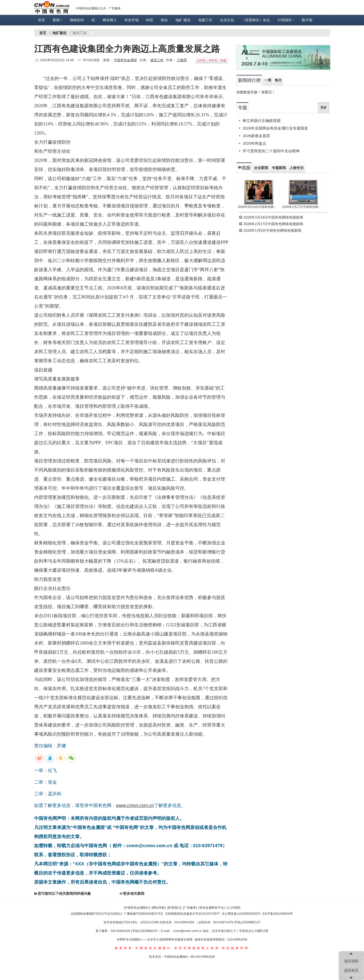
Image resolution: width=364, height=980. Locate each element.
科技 (150, 20)
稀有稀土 (110, 20)
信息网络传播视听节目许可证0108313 (96, 914)
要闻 (57, 20)
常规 (223, 60)
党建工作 (205, 20)
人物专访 (297, 168)
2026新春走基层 (256, 136)
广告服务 (115, 8)
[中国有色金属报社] (137, 908)
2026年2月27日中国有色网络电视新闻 (303, 207)
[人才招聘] (233, 908)
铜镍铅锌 (77, 20)
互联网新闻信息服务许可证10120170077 (192, 914)
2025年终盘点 (254, 143)
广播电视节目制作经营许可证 (144, 914)
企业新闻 (261, 168)
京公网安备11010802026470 (241, 914)
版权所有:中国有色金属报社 (143, 948)
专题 (242, 108)
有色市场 (131, 20)
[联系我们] (174, 908)
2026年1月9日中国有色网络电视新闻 (270, 230)
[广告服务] (190, 908)
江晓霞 (182, 60)
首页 (41, 20)
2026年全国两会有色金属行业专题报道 (275, 128)
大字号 (201, 60)
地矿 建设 (183, 20)
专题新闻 (279, 168)
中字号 (213, 60)
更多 (324, 108)
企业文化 (227, 20)
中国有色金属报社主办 (91, 8)
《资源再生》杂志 (256, 20)
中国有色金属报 (125, 60)
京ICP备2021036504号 (278, 914)
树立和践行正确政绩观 (262, 121)
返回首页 (351, 970)
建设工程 (157, 60)
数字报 (307, 20)
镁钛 (164, 20)
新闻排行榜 (249, 80)
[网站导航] (159, 908)
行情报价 (286, 20)
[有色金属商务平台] (212, 908)
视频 (244, 168)
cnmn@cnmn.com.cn (188, 931)
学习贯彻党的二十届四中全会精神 (271, 151)
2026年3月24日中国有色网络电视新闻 (259, 207)
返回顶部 (351, 961)
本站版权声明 (236, 948)
